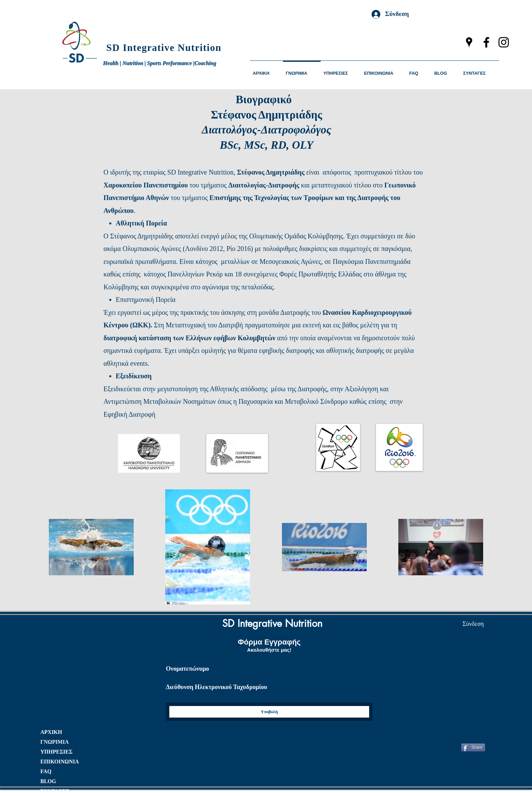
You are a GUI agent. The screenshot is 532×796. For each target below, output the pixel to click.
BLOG (48, 781)
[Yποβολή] (269, 712)
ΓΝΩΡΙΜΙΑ (54, 742)
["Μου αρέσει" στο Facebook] (470, 732)
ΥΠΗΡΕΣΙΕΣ (56, 752)
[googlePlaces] (469, 42)
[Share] (473, 747)
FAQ (46, 771)
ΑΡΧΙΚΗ (51, 732)
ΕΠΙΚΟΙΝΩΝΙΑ (60, 762)
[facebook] (486, 42)
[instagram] (504, 42)
